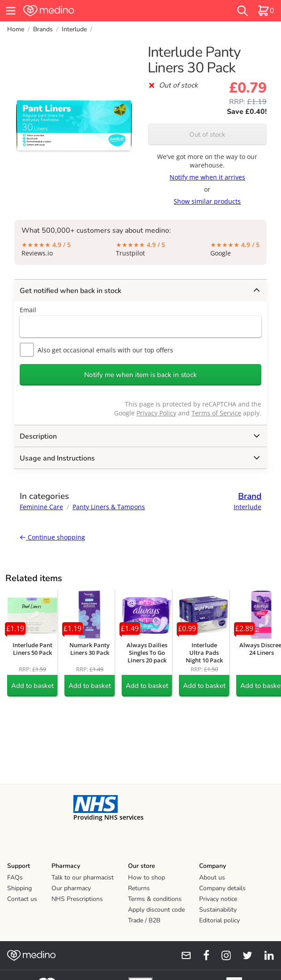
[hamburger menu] (11, 11)
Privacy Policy (156, 413)
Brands (43, 29)
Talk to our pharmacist (83, 877)
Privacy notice (218, 899)
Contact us (22, 899)
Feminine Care (41, 507)
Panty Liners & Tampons (109, 507)
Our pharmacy (71, 888)
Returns (139, 888)
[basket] (266, 11)
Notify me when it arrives (207, 177)
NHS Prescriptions (77, 899)
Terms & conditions (155, 899)
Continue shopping (52, 537)
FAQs (15, 877)
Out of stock (207, 134)
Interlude (74, 29)
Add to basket (32, 686)
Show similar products (207, 201)
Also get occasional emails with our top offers (96, 350)
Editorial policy (219, 920)
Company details (222, 888)
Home (16, 29)
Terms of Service (216, 413)
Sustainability (218, 910)
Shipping (19, 888)
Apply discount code (156, 910)
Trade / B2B (144, 920)
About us (212, 877)
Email (28, 310)
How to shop (147, 877)
